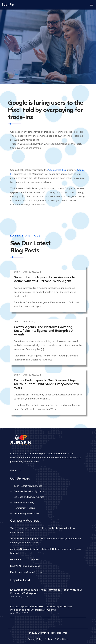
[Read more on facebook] (25, 470)
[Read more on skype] (38, 470)
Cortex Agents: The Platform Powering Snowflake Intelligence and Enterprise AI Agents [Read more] (44, 330)
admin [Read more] (17, 271)
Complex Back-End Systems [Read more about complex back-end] (29, 491)
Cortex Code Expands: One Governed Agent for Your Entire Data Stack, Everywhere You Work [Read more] (47, 384)
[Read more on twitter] (29, 470)
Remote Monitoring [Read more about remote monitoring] (24, 502)
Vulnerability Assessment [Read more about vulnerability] (27, 513)
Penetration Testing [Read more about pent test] (24, 508)
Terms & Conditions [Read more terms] (58, 639)
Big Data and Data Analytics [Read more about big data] (29, 497)
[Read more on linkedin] (34, 470)
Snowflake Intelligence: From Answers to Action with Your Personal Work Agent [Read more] (44, 279)
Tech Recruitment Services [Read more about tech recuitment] (28, 486)
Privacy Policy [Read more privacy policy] (35, 639)
